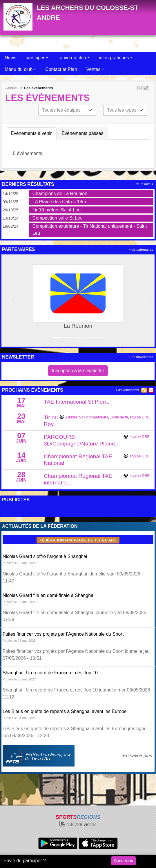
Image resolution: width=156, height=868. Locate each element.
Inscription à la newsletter (78, 371)
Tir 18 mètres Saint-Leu (57, 210)
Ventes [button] (94, 69)
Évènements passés (82, 133)
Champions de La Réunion (60, 194)
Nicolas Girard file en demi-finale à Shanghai (49, 595)
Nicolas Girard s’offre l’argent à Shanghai (45, 556)
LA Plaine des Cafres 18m (59, 202)
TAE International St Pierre (77, 402)
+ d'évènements (127, 390)
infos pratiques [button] (114, 58)
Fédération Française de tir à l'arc (78, 540)
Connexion (123, 861)
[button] (10, 301)
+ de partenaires (141, 249)
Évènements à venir (31, 133)
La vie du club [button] (72, 58)
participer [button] (35, 58)
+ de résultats (143, 184)
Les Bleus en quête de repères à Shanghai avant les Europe (65, 711)
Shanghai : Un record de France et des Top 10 (50, 673)
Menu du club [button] (19, 69)
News (10, 58)
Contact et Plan (61, 69)
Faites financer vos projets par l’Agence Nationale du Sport (63, 634)
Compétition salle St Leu (58, 218)
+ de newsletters (141, 357)
